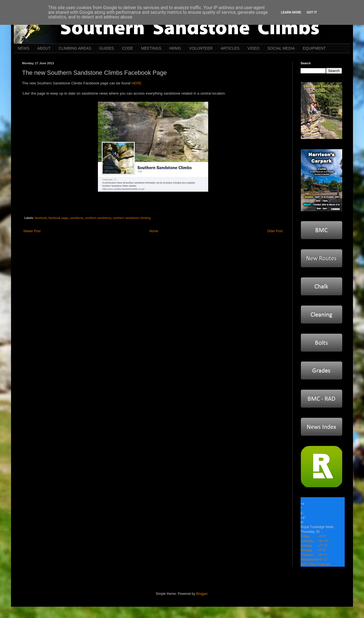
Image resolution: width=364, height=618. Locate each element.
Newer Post (32, 231)
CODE (127, 48)
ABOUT (44, 48)
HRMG (175, 48)
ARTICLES (230, 48)
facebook (41, 218)
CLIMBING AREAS (75, 48)
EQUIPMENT (314, 48)
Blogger (202, 594)
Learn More (291, 12)
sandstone (77, 218)
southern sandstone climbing (132, 218)
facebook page (58, 218)
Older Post (275, 231)
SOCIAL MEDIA (281, 48)
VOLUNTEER (201, 48)
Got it (312, 12)
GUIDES (107, 48)
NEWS (23, 48)
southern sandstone (98, 218)
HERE (137, 83)
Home (154, 231)
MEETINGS (151, 48)
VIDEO (253, 48)
